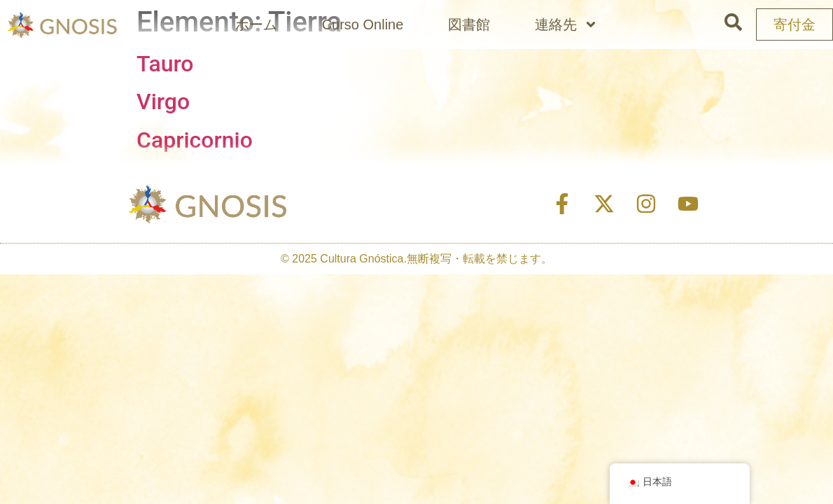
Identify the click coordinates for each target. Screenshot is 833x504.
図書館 (469, 24)
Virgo (163, 101)
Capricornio (195, 140)
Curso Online (363, 24)
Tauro (165, 64)
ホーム (256, 24)
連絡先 (566, 24)
